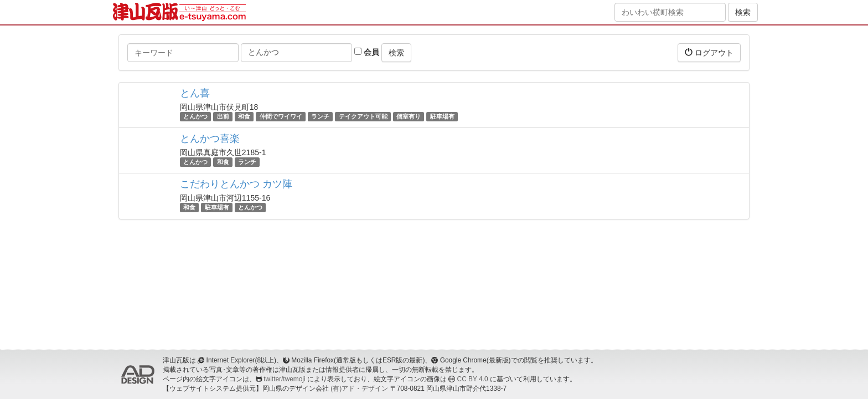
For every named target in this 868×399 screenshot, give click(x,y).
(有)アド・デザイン (359, 388)
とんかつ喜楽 (210, 139)
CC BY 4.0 (473, 379)
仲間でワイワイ (281, 116)
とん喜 (195, 93)
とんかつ (195, 116)
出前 (223, 116)
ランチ (320, 116)
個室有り (409, 116)
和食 (244, 116)
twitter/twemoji (284, 379)
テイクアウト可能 (363, 116)
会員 (367, 52)
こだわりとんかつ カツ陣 (236, 184)
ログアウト (709, 52)
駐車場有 (442, 116)
